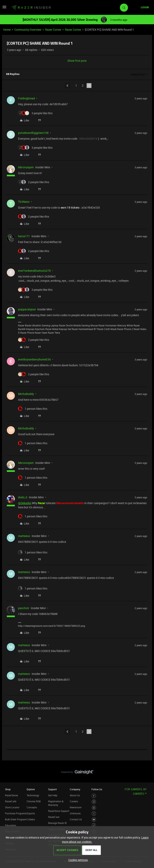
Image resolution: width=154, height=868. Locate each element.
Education (11, 825)
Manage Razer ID (57, 823)
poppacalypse (27, 309)
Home (7, 30)
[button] (4, 8)
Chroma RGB (34, 801)
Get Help (53, 795)
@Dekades (25, 503)
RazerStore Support (59, 811)
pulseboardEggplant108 (33, 133)
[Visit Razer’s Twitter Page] (94, 814)
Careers (74, 801)
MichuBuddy (26, 394)
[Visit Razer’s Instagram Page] (94, 802)
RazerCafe (11, 801)
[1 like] (33, 409)
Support (52, 789)
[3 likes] (35, 113)
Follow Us (97, 789)
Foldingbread (26, 98)
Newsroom (76, 807)
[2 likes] (34, 182)
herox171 (24, 236)
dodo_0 (23, 497)
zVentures (75, 813)
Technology (33, 795)
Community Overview (28, 30)
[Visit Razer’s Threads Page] (94, 808)
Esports (31, 813)
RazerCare (54, 817)
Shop (8, 789)
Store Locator (12, 807)
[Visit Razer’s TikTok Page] (94, 825)
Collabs (31, 819)
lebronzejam (26, 167)
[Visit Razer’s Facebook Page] (94, 796)
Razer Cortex (53, 30)
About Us (75, 795)
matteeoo (24, 536)
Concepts (32, 807)
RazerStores (12, 795)
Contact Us (76, 819)
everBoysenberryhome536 (34, 359)
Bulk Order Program (16, 819)
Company (75, 789)
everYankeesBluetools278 (34, 271)
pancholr (24, 608)
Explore (31, 789)
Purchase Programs (16, 813)
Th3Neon (24, 202)
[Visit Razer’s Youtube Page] (94, 820)
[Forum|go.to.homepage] (31, 8)
